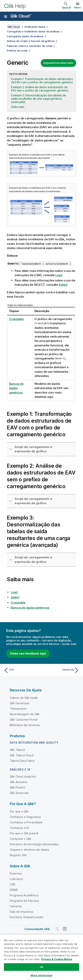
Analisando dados (35, 27)
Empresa (16, 873)
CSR (12, 884)
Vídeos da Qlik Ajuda (24, 698)
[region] (41, 957)
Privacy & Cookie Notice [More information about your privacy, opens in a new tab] (57, 959)
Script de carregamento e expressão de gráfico (33, 449)
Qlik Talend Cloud (22, 755)
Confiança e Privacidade (26, 822)
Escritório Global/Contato (27, 917)
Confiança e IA (19, 828)
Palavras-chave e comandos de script (30, 46)
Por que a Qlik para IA (24, 833)
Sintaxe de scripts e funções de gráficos (31, 41)
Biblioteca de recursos (25, 725)
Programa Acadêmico (24, 895)
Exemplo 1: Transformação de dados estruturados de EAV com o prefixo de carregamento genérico (42, 81)
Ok (41, 967)
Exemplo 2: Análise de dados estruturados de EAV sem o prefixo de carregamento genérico (40, 89)
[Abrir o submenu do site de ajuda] (5, 17)
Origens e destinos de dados (29, 850)
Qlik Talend (17, 750)
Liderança (16, 879)
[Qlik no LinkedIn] (65, 929)
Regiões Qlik (18, 855)
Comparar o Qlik (21, 839)
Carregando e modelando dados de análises (33, 31)
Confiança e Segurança (25, 817)
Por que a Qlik (19, 811)
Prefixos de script (17, 51)
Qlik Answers (19, 782)
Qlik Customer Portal (24, 720)
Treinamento (18, 709)
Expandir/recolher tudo (58, 63)
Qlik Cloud (21, 16)
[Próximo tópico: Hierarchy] (61, 670)
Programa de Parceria (24, 901)
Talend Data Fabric (22, 761)
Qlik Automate (19, 793)
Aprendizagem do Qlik (25, 714)
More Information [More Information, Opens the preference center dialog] (41, 975)
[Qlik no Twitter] (57, 929)
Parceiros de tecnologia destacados (34, 844)
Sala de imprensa (21, 912)
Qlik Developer (20, 703)
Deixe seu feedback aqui (28, 653)
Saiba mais (18, 107)
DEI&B (14, 890)
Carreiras (16, 906)
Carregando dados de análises (25, 36)
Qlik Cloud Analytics (23, 776)
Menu (78, 7)
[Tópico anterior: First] (22, 670)
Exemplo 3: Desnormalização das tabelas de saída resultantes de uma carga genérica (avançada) (39, 99)
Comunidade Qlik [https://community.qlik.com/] (37, 929)
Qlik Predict (17, 787)
